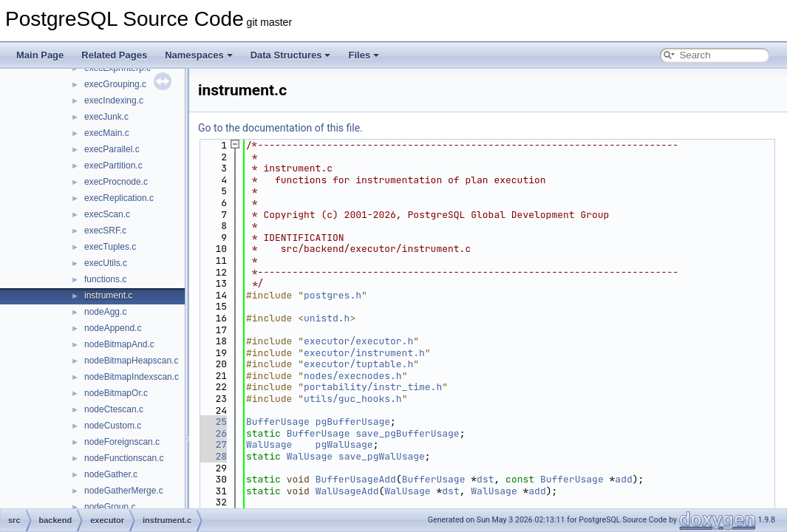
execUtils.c (106, 263)
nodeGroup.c (110, 507)
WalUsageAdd (347, 491)
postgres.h (333, 295)
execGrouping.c (115, 84)
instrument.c (108, 296)
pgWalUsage (344, 444)
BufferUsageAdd (356, 479)
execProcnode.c (116, 182)
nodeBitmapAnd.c (119, 344)
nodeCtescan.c (114, 409)
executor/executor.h (358, 341)
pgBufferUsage (353, 422)
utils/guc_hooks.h (353, 399)
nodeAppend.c (113, 328)
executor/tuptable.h (358, 364)
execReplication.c (119, 198)
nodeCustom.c (113, 426)
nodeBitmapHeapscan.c (131, 361)
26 (212, 433)
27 (212, 444)
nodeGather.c (111, 474)
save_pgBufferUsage (407, 433)
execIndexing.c (114, 100)
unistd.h (327, 318)
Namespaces (199, 55)
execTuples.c (110, 247)
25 (212, 422)
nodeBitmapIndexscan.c (132, 377)
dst (485, 479)
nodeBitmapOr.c (116, 393)
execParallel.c (112, 149)
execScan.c (107, 214)
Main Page (40, 55)
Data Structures (291, 55)
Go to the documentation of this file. (280, 128)
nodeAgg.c (105, 312)
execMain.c (107, 133)
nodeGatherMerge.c (124, 491)
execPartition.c (113, 166)
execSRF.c (105, 231)
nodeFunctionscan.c (124, 458)
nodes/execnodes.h (353, 376)
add (623, 479)
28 (212, 456)
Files (364, 55)
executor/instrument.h (364, 353)
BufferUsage (278, 422)
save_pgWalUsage (382, 456)
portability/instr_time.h (373, 387)
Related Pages (114, 55)
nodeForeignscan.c (122, 442)
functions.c (105, 279)
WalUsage (269, 444)
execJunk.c (106, 117)
